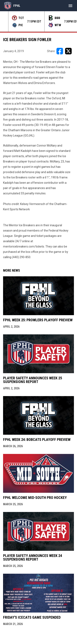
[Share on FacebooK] (60, 51)
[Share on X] (68, 51)
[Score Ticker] (38, 21)
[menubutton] (70, 6)
